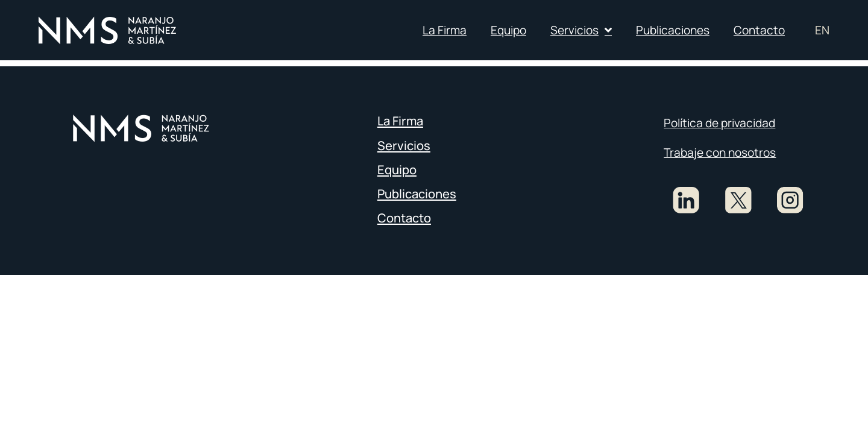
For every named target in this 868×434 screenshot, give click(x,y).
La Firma (445, 30)
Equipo (508, 30)
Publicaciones (673, 30)
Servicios (581, 30)
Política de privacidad (719, 123)
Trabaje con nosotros (720, 153)
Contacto (759, 30)
